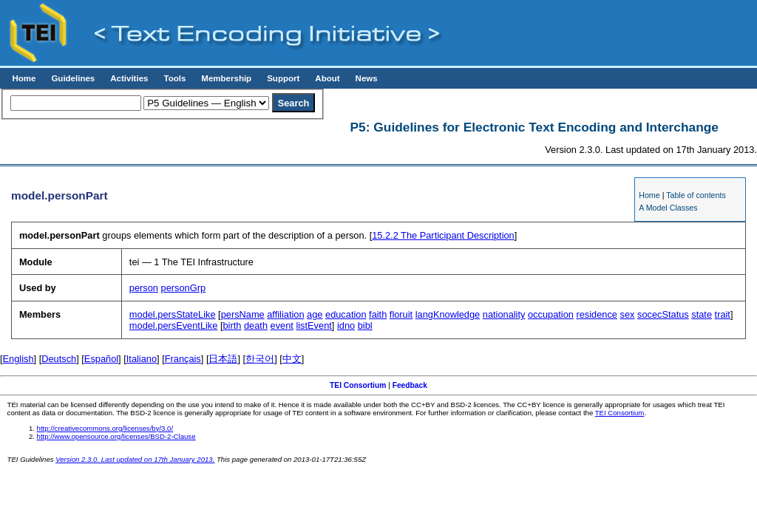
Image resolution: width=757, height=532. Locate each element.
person (144, 288)
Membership (226, 78)
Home (24, 78)
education (346, 314)
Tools (174, 78)
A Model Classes (668, 208)
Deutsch (59, 359)
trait (723, 314)
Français (183, 359)
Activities (129, 78)
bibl (365, 325)
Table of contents (696, 195)
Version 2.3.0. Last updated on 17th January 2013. (135, 459)
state (702, 314)
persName (243, 314)
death (256, 325)
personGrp (183, 288)
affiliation (285, 314)
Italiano (142, 359)
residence (597, 314)
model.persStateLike (173, 314)
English (18, 359)
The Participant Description (443, 235)
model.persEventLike (174, 325)
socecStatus (663, 314)
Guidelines (73, 78)
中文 (292, 359)
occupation (551, 314)
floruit (401, 314)
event (282, 325)
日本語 (223, 359)
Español (101, 359)
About (327, 78)
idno (346, 325)
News (367, 78)
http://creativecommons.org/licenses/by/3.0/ (105, 428)
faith (378, 314)
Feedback (410, 385)
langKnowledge (448, 314)
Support (283, 78)
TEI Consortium (358, 385)
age (315, 314)
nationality (504, 314)
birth (232, 325)
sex (628, 314)
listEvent (313, 325)
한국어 (260, 359)
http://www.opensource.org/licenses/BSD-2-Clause (116, 436)
